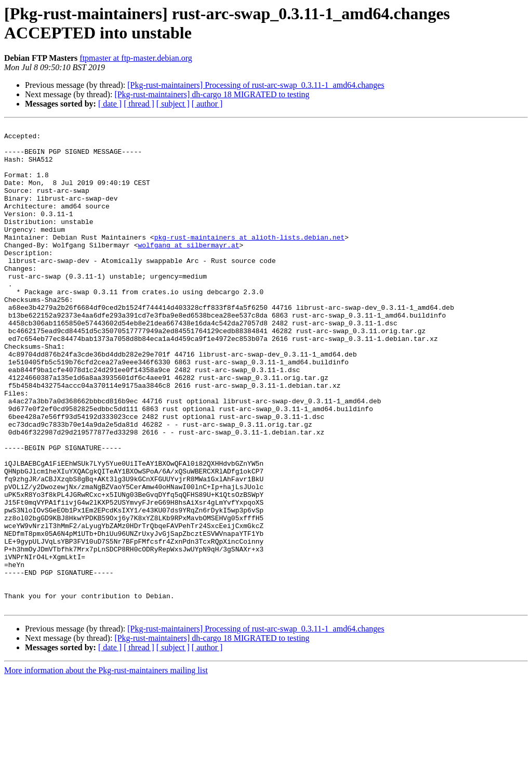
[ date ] (110, 104)
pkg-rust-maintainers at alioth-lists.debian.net (250, 260)
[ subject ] (173, 104)
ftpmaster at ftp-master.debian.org (136, 58)
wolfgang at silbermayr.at (188, 270)
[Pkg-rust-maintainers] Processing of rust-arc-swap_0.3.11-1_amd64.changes (256, 85)
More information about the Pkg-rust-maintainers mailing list (106, 767)
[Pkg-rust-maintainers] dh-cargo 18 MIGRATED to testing (212, 94)
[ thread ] (139, 104)
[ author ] (207, 104)
